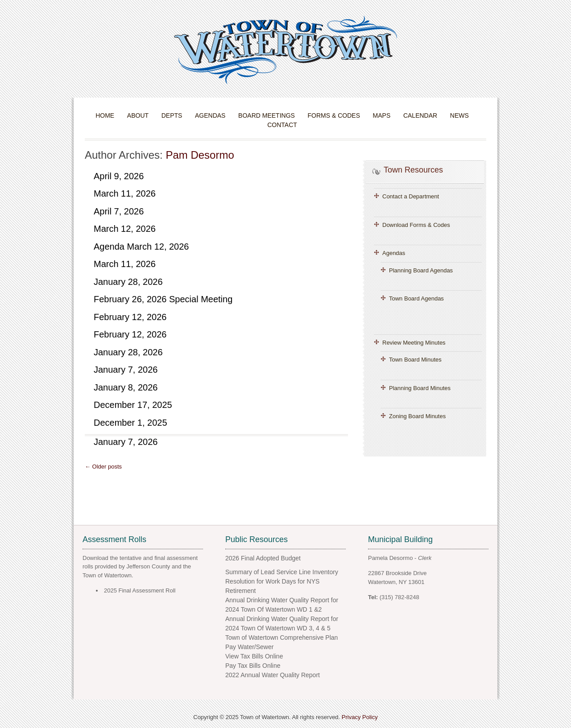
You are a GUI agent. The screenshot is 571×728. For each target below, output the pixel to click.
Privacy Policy (360, 717)
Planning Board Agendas (421, 270)
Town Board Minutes (415, 360)
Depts (172, 115)
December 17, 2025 (133, 405)
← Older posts (103, 467)
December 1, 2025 (130, 423)
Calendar (420, 115)
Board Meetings (267, 115)
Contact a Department (411, 196)
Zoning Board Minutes (417, 416)
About (138, 115)
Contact (282, 125)
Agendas (210, 115)
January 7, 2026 (126, 370)
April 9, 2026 (119, 176)
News (459, 115)
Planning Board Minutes (420, 388)
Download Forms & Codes (416, 225)
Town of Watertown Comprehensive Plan (281, 638)
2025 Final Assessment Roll (140, 590)
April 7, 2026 (119, 211)
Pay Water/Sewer (249, 647)
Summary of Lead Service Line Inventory (282, 572)
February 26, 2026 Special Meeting (163, 299)
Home (105, 115)
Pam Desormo (200, 155)
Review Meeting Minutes (414, 343)
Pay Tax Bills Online (253, 666)
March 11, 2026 (125, 193)
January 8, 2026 (126, 387)
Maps (382, 115)
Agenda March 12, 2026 (141, 247)
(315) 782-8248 (399, 597)
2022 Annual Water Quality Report (273, 675)
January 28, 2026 (128, 282)
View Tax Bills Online (254, 656)
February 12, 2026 (130, 317)
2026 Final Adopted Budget (263, 558)
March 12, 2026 (125, 229)
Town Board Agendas (416, 298)
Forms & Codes (334, 115)
